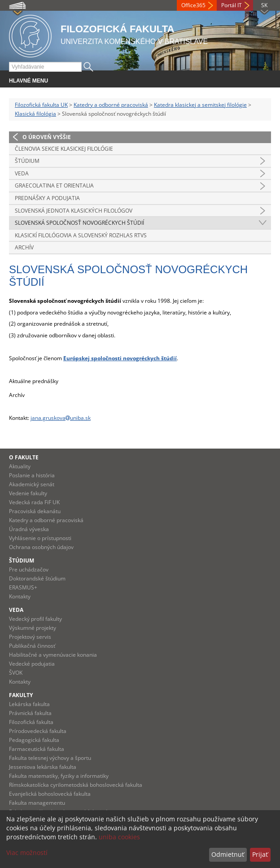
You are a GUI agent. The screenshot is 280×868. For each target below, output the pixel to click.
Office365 (193, 5)
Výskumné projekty (33, 628)
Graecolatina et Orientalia (54, 185)
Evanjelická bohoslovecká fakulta (50, 794)
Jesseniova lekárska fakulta (43, 767)
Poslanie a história (32, 475)
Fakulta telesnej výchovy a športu (50, 758)
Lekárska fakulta (29, 704)
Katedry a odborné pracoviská (111, 105)
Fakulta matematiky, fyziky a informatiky (59, 776)
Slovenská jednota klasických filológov (74, 211)
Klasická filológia (35, 114)
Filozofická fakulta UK (41, 105)
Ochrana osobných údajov (41, 547)
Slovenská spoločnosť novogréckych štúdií (79, 223)
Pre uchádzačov (29, 569)
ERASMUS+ (23, 587)
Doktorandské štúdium (37, 578)
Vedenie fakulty (28, 493)
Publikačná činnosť (32, 646)
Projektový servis (30, 637)
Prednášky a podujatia (47, 198)
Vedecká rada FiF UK (34, 502)
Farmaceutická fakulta (37, 749)
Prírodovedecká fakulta (38, 731)
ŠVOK (16, 673)
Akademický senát (32, 484)
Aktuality (20, 466)
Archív (24, 247)
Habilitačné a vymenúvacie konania (53, 655)
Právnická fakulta (30, 713)
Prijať (260, 854)
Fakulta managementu (37, 803)
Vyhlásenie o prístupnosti (40, 538)
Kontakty (20, 596)
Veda (22, 173)
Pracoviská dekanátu (35, 511)
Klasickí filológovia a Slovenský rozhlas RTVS (81, 235)
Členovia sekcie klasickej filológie (64, 149)
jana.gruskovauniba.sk (61, 418)
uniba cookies (119, 837)
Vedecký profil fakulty (35, 619)
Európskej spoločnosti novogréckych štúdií (120, 358)
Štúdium (27, 161)
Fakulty (21, 695)
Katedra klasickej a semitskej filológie (200, 105)
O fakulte (24, 457)
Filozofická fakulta (31, 722)
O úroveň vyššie (47, 137)
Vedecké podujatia (32, 664)
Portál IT (232, 5)
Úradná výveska (29, 529)
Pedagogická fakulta (34, 740)
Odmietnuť (228, 854)
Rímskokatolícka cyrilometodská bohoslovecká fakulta (76, 785)
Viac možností (27, 853)
